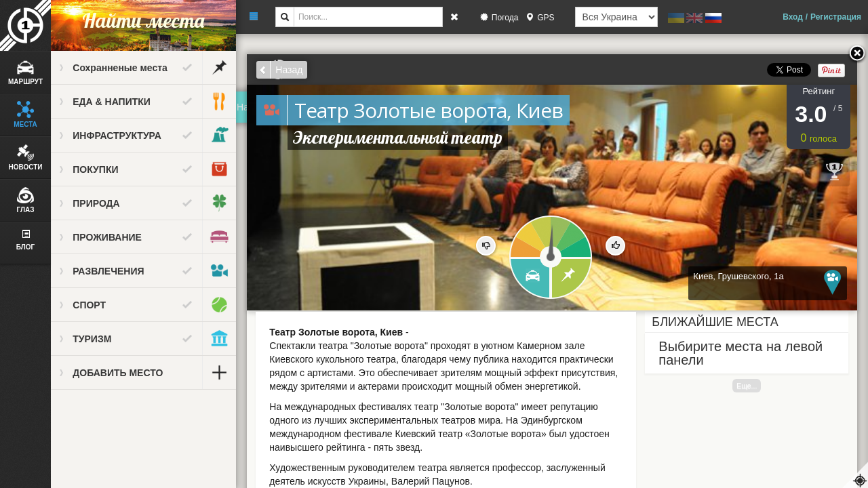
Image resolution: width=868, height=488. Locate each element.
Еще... (747, 386)
